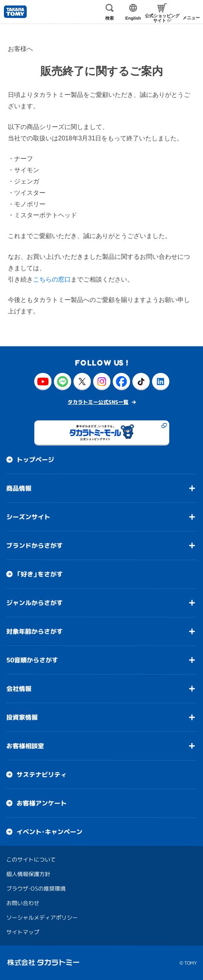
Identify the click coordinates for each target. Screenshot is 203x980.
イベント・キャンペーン (49, 832)
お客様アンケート (42, 803)
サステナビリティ (42, 775)
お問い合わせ (23, 903)
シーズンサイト (28, 517)
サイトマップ (23, 932)
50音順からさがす (32, 660)
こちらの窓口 (52, 279)
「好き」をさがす (40, 574)
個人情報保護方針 (28, 874)
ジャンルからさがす (35, 603)
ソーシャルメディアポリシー (42, 917)
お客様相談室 (25, 746)
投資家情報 (22, 717)
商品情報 (19, 488)
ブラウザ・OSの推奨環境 (36, 888)
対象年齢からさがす (35, 631)
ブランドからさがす (35, 545)
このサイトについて (31, 859)
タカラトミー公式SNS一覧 (98, 402)
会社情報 (19, 689)
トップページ (35, 460)
